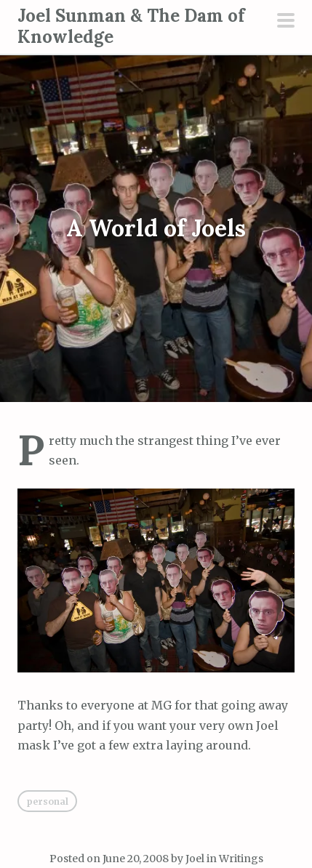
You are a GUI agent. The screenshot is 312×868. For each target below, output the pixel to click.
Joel (195, 859)
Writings (241, 859)
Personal (47, 801)
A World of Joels (156, 229)
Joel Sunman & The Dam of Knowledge (131, 26)
